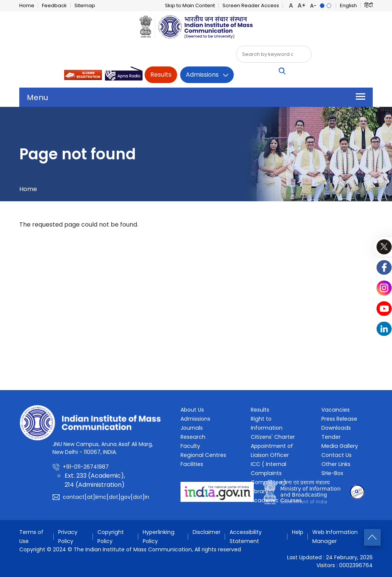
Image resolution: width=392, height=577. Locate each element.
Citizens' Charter (273, 437)
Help (298, 532)
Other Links (336, 464)
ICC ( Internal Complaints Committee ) (269, 473)
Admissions (202, 75)
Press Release (339, 419)
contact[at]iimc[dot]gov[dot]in (105, 497)
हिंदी (369, 5)
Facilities (192, 464)
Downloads (336, 428)
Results (161, 75)
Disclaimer (207, 532)
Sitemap (85, 5)
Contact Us (336, 455)
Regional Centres (203, 455)
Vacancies (335, 410)
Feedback (54, 5)
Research (193, 437)
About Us (192, 410)
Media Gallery (339, 446)
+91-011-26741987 (86, 467)
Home (27, 5)
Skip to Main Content (190, 5)
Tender (331, 437)
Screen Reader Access (251, 5)
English (348, 5)
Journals (191, 428)
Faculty (190, 446)
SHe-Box (332, 473)
